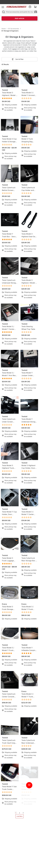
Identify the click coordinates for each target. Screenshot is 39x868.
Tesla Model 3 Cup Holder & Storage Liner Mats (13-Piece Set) (9, 140)
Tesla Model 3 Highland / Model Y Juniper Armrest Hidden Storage (9, 94)
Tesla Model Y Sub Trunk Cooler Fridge (9, 788)
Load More (20, 816)
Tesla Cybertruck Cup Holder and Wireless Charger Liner (28, 189)
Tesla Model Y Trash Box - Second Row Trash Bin (10, 235)
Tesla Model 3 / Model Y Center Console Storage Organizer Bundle (28, 513)
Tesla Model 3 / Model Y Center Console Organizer (9, 328)
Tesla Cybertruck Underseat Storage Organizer (9, 282)
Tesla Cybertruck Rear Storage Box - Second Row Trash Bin (29, 560)
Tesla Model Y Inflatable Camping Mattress (29, 649)
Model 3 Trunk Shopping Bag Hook (27, 140)
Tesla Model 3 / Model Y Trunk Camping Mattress (29, 695)
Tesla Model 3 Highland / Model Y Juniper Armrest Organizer (29, 282)
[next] (23, 813)
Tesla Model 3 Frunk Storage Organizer (7, 608)
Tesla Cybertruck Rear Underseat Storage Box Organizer (28, 742)
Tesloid (5, 90)
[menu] (3, 7)
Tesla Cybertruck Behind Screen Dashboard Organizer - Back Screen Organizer (9, 189)
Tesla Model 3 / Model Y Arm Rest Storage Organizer (9, 374)
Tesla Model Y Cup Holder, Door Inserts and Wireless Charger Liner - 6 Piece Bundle (9, 513)
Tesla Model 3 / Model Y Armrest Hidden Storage (28, 94)
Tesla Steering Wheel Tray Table (28, 328)
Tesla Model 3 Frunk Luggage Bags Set (8, 560)
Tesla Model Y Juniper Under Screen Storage (28, 374)
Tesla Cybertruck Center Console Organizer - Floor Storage (9, 695)
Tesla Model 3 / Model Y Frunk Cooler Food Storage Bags (8, 649)
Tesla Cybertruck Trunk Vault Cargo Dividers (9, 742)
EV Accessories (14, 29)
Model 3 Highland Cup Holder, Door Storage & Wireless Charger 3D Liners (29, 467)
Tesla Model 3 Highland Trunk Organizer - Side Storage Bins (8, 467)
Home (4, 29)
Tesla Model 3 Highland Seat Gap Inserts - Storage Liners (29, 235)
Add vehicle (19, 18)
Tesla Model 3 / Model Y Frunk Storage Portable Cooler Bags (28, 608)
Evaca (4, 604)
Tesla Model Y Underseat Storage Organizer (29, 421)
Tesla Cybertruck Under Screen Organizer (9, 421)
